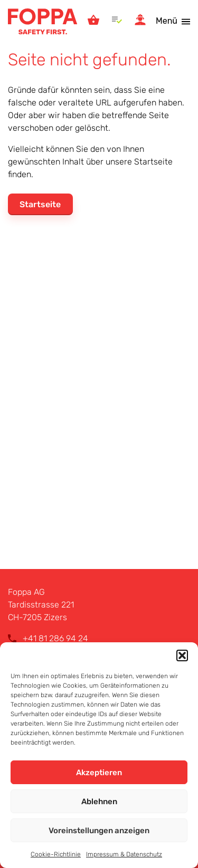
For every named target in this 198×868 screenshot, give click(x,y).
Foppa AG (43, 21)
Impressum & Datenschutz (124, 854)
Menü (167, 21)
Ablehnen (99, 802)
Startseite (40, 204)
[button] (182, 655)
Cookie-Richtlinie (56, 854)
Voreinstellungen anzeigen (99, 831)
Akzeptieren (99, 773)
